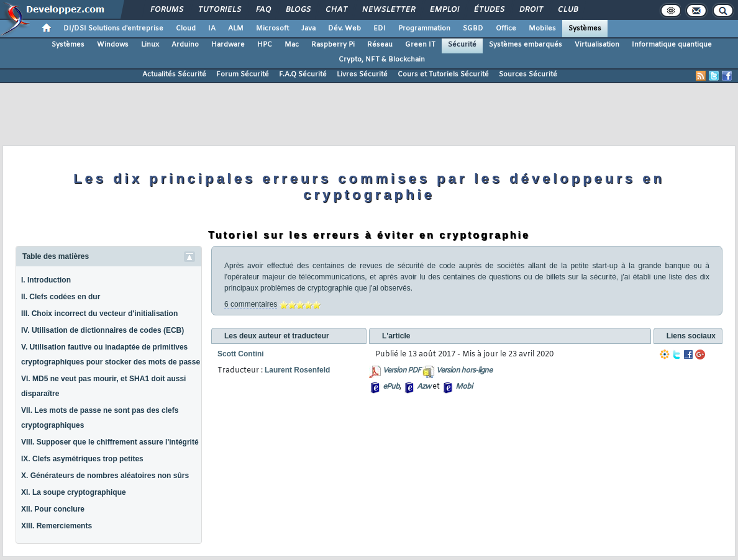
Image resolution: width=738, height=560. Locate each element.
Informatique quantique (672, 45)
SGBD (473, 29)
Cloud (186, 29)
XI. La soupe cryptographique (74, 492)
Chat (336, 10)
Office (506, 29)
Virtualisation (597, 45)
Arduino (185, 45)
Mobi (464, 387)
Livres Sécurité (362, 75)
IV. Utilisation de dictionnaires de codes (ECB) (102, 330)
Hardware (228, 45)
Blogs (298, 10)
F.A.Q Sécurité (303, 75)
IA (212, 29)
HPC (265, 45)
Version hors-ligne (464, 371)
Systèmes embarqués (526, 45)
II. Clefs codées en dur (61, 297)
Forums (166, 10)
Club (567, 10)
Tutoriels (219, 10)
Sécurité (462, 45)
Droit (531, 10)
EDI (380, 29)
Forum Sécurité (243, 75)
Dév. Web (344, 29)
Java (308, 29)
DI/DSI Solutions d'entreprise (113, 29)
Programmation (424, 29)
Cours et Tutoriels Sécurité (443, 75)
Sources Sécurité (528, 75)
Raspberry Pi (333, 45)
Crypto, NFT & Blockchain (382, 60)
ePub (391, 387)
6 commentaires (251, 304)
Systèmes (585, 29)
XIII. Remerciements (57, 526)
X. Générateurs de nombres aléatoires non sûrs (105, 476)
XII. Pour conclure (53, 509)
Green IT (420, 45)
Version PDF (402, 371)
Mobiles (542, 29)
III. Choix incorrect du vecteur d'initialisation (99, 314)
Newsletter (388, 10)
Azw (424, 387)
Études (489, 10)
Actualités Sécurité (174, 75)
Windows (113, 45)
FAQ (263, 10)
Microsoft (272, 29)
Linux (150, 45)
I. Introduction (46, 280)
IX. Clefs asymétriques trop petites (82, 459)
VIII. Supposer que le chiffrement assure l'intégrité (110, 442)
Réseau (380, 45)
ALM (236, 29)
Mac (292, 45)
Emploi (444, 10)
